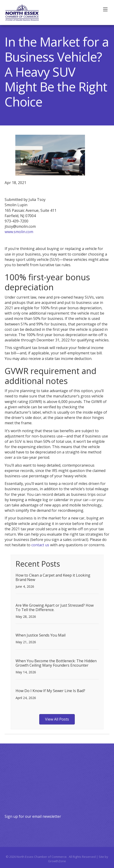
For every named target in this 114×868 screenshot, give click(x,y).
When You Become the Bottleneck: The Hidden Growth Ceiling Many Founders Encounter (56, 663)
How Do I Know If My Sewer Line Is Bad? (50, 691)
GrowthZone (57, 861)
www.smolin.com (19, 232)
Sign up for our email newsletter (33, 816)
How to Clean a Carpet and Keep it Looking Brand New (53, 577)
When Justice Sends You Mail (41, 635)
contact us (40, 545)
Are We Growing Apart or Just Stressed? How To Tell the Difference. (55, 607)
